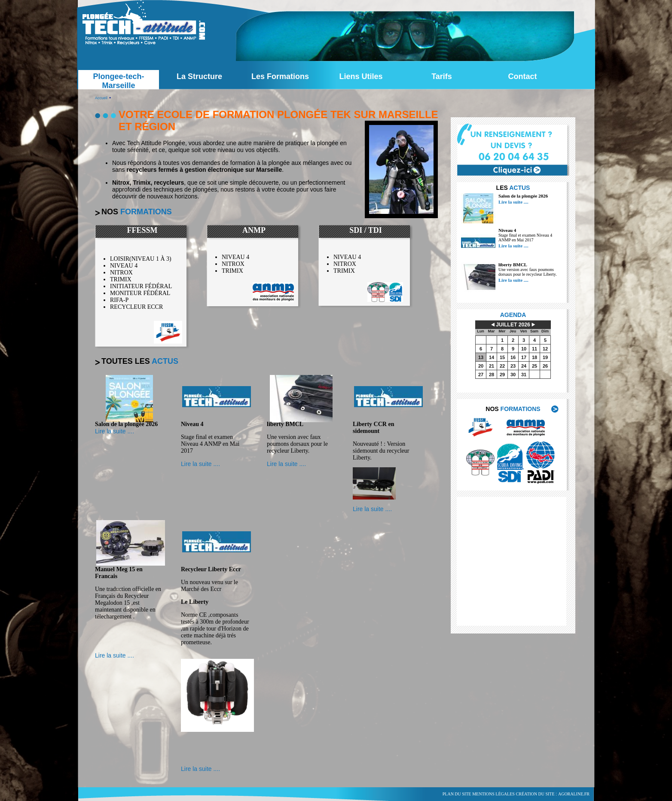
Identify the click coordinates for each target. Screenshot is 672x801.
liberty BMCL (513, 265)
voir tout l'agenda (520, 390)
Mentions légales (493, 794)
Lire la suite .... (513, 202)
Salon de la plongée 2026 (523, 196)
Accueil (101, 98)
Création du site (535, 794)
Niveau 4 (507, 230)
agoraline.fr (574, 794)
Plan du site (457, 794)
